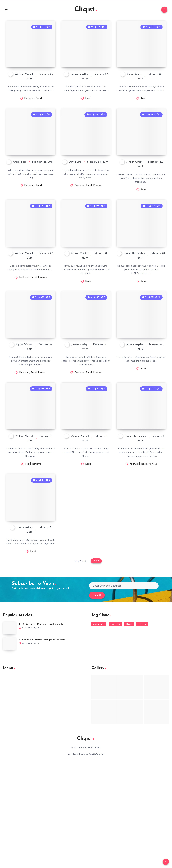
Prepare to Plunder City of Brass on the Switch (86, 286)
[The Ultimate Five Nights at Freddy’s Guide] (9, 734)
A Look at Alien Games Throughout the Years (43, 746)
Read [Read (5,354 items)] (129, 730)
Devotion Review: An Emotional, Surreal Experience (86, 178)
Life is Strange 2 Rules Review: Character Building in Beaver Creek (85, 391)
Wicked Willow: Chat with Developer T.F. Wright (142, 393)
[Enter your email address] (124, 692)
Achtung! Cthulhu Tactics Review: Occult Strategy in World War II (29, 391)
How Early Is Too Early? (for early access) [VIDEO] (27, 71)
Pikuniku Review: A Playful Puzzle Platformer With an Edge (141, 498)
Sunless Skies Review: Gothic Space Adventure (31, 501)
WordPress (94, 853)
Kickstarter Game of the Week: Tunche (31, 611)
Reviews (98, 223)
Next (96, 667)
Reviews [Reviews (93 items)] (142, 730)
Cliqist (86, 10)
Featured (29, 116)
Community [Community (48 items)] (99, 730)
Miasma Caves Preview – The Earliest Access (81, 501)
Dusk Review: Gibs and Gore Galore (28, 289)
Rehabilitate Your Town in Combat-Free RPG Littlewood (142, 286)
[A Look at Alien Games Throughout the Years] (9, 750)
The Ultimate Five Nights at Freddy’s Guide (42, 730)
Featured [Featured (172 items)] (115, 730)
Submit (97, 701)
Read (39, 116)
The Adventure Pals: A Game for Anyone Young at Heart (141, 71)
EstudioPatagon (96, 860)
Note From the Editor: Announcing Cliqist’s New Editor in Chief (30, 175)
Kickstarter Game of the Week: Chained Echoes (141, 178)
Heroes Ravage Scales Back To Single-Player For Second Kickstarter (85, 68)
